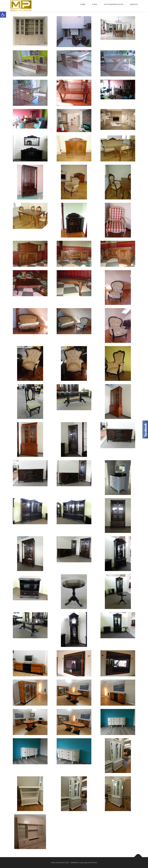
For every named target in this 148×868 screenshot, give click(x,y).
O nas (95, 4)
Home (83, 4)
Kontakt (134, 4)
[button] (3, 15)
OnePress (74, 863)
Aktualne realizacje (114, 4)
